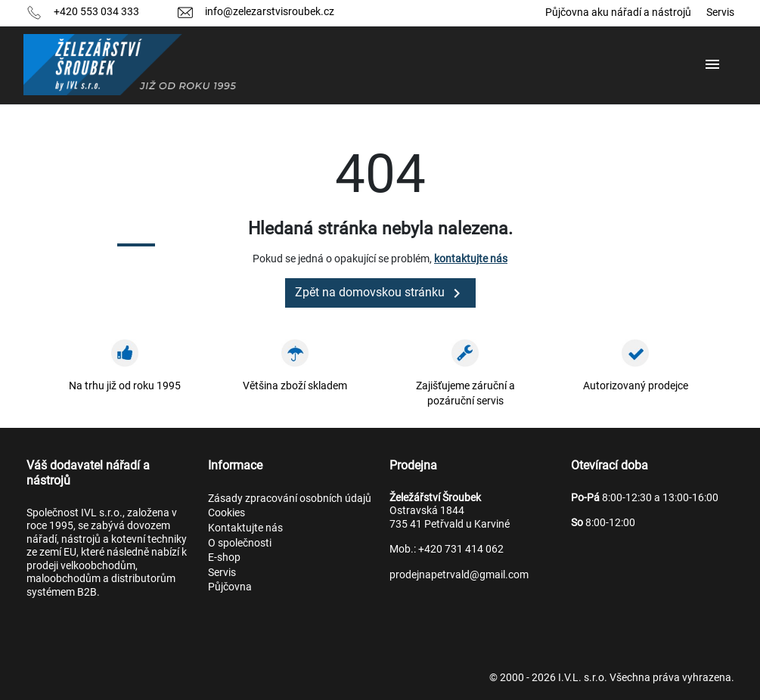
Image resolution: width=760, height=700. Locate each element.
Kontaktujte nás (245, 528)
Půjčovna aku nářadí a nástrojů (618, 12)
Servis (720, 12)
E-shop (224, 557)
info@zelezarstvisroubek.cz (270, 11)
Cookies (226, 513)
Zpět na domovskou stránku (380, 293)
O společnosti (240, 543)
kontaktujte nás (471, 259)
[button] (714, 65)
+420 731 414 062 (461, 549)
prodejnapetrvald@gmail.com (459, 575)
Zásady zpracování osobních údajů (290, 498)
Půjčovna (230, 587)
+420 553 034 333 (96, 11)
